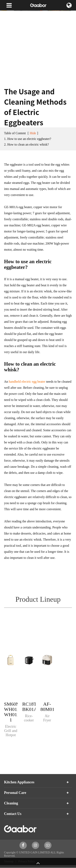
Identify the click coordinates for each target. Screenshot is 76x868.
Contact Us (13, 814)
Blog (39, 14)
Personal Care (15, 793)
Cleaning (11, 803)
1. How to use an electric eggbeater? (28, 139)
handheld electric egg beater (27, 382)
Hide (33, 133)
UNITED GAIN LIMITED (34, 853)
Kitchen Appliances (19, 782)
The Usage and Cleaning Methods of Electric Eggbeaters (36, 22)
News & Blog (24, 14)
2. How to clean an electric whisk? (26, 144)
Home (7, 14)
